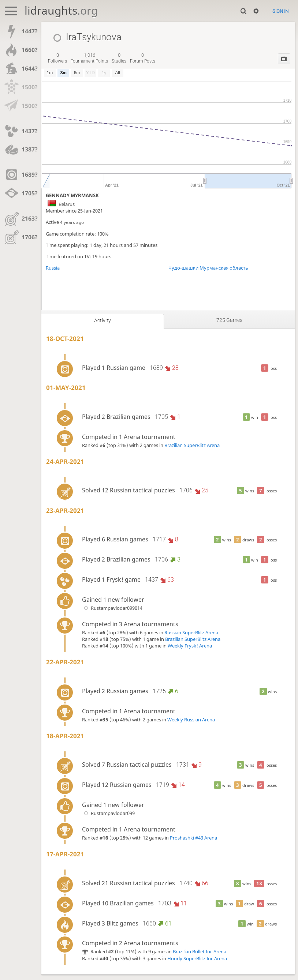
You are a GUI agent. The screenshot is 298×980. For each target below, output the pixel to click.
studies (119, 58)
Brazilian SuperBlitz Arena (192, 445)
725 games (229, 320)
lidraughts (61, 10)
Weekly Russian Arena (191, 720)
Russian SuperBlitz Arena (191, 632)
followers (57, 58)
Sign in (280, 11)
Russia (53, 268)
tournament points (89, 58)
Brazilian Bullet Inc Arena (200, 951)
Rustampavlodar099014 (112, 608)
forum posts (143, 58)
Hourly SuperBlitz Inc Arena (197, 958)
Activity (103, 320)
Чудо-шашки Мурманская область (208, 268)
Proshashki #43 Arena (193, 838)
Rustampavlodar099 (108, 813)
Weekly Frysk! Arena (190, 646)
